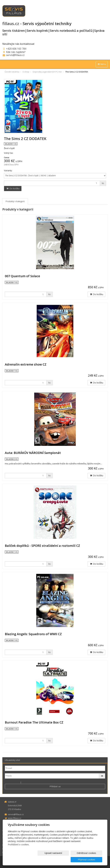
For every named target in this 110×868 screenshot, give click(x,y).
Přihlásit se (55, 786)
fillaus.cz (11, 23)
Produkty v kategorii (15, 201)
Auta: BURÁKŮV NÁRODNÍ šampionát (33, 453)
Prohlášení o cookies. (19, 851)
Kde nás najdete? (16, 52)
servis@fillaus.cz (15, 55)
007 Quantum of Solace (22, 276)
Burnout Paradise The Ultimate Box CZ (34, 722)
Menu (102, 64)
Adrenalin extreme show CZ (26, 364)
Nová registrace (12, 782)
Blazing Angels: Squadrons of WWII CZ (33, 634)
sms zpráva (14, 825)
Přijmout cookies (90, 860)
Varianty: (8, 170)
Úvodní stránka (12, 72)
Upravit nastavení (39, 860)
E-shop (26, 72)
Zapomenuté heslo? (31, 782)
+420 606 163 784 (16, 49)
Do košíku (13, 188)
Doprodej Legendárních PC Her (47, 72)
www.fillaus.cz (15, 818)
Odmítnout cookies (65, 860)
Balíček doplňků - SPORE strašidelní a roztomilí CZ (42, 546)
